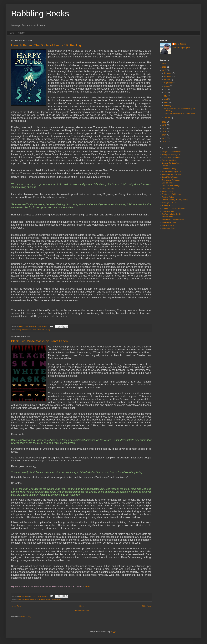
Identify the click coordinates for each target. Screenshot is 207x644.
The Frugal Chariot (169, 223)
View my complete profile (182, 48)
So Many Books (168, 206)
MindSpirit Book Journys (171, 186)
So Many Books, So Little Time (173, 208)
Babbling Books (40, 13)
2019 (164, 70)
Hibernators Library (169, 169)
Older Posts (146, 606)
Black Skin (21, 599)
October (168, 80)
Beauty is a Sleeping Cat (171, 155)
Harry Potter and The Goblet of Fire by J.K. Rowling (46, 45)
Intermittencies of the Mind (172, 174)
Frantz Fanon (30, 599)
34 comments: (43, 326)
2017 (164, 125)
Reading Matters (168, 197)
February (168, 106)
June (166, 93)
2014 (164, 135)
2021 (164, 64)
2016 (164, 129)
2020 (164, 67)
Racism (49, 599)
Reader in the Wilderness (171, 194)
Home (11, 33)
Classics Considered (169, 160)
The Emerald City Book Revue (173, 220)
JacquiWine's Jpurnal (170, 177)
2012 (164, 141)
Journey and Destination (171, 180)
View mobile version (81, 611)
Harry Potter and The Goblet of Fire (29, 330)
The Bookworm (167, 217)
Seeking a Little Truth (170, 203)
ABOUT (21, 33)
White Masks (56, 599)
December (168, 73)
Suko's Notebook (168, 211)
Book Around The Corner (171, 157)
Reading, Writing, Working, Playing (175, 200)
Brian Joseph (180, 44)
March (167, 102)
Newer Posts (17, 606)
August (167, 86)
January (168, 118)
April (166, 99)
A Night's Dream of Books (171, 152)
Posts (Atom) (26, 617)
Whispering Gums (168, 228)
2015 (164, 132)
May (166, 96)
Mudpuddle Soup (168, 189)
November (168, 76)
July (166, 89)
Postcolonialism (40, 599)
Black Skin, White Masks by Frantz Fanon (39, 341)
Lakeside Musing (168, 183)
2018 (164, 122)
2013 (164, 138)
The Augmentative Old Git (171, 214)
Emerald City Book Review (172, 163)
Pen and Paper (167, 191)
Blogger (113, 632)
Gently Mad (166, 166)
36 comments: (43, 596)
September (169, 83)
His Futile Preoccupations (171, 172)
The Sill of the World (169, 225)
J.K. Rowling (46, 330)
